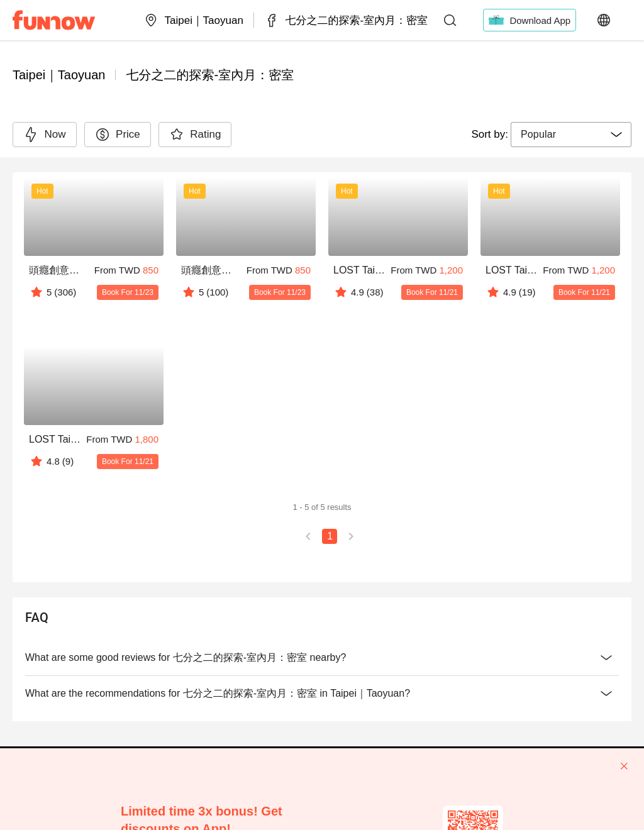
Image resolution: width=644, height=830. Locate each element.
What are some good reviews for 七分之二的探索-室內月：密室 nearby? (322, 658)
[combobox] (571, 135)
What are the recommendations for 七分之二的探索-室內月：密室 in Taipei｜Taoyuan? (322, 694)
